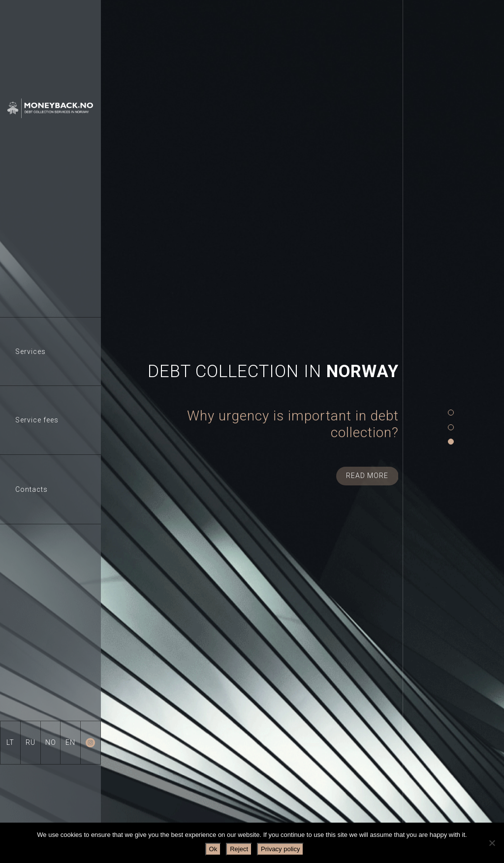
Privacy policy (280, 849)
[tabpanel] (250, 423)
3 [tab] (451, 442)
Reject (239, 849)
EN (70, 742)
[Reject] (492, 843)
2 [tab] (451, 428)
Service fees (37, 420)
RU (31, 742)
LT (10, 742)
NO (51, 742)
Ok (213, 849)
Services (31, 352)
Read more (367, 476)
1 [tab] (451, 413)
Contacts (31, 489)
